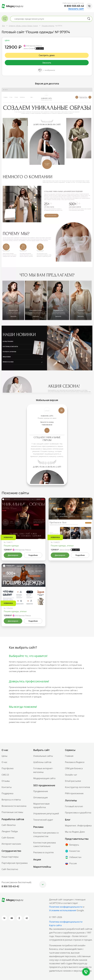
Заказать (47, 63)
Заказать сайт (76, 9)
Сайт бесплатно (10, 869)
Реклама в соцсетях (43, 852)
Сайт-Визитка (9, 825)
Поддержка (7, 793)
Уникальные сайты (43, 756)
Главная (69, 756)
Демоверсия (13, 555)
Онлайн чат (71, 775)
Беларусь (72, 845)
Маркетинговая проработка (41, 806)
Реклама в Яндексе (75, 762)
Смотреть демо (47, 55)
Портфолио (8, 768)
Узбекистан (73, 857)
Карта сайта (55, 925)
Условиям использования (63, 910)
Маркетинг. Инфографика (78, 826)
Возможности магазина (14, 806)
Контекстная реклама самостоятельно (45, 844)
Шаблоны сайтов (42, 762)
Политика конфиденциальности (66, 922)
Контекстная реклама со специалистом (46, 834)
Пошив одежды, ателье (62, 546)
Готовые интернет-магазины (43, 770)
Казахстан (72, 851)
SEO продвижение (44, 785)
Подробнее (33, 555)
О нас (4, 762)
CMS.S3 (5, 775)
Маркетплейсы (42, 867)
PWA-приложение (74, 793)
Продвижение (41, 791)
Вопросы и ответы (11, 800)
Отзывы (6, 781)
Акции (37, 859)
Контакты (7, 787)
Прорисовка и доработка (78, 813)
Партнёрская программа (15, 863)
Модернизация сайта (44, 778)
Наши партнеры (10, 857)
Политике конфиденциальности (66, 907)
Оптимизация (40, 797)
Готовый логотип (74, 806)
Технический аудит (43, 820)
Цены (4, 756)
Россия (71, 864)
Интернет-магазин (11, 844)
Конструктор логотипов (77, 787)
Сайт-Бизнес (8, 838)
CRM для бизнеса (74, 768)
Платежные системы (12, 812)
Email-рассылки (73, 781)
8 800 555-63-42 (74, 6)
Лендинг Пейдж (10, 831)
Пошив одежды (11, 546)
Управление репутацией (46, 814)
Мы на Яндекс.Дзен (75, 832)
